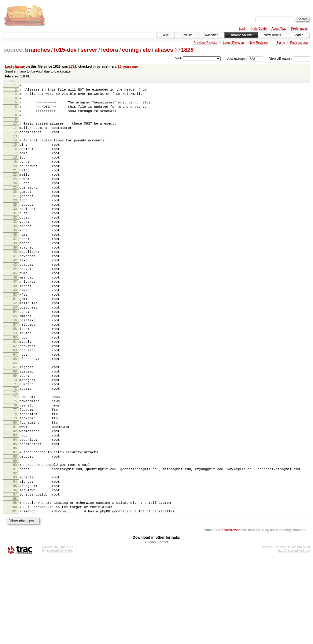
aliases (164, 50)
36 (15, 265)
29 (15, 228)
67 (15, 425)
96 (15, 571)
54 (15, 358)
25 (15, 208)
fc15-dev (65, 50)
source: (14, 50)
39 (15, 280)
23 (15, 197)
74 (15, 460)
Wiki (166, 35)
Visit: (179, 58)
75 (15, 465)
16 (15, 161)
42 (15, 296)
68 (15, 430)
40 (15, 286)
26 (15, 213)
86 (15, 522)
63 (15, 405)
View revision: (236, 59)
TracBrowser (232, 615)
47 (15, 322)
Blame (281, 43)
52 (15, 348)
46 (15, 317)
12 (15, 141)
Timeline (187, 35)
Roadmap (212, 35)
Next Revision (258, 43)
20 (15, 182)
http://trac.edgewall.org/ (294, 636)
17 (15, 166)
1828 (187, 50)
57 (15, 374)
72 (15, 451)
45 (15, 312)
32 (15, 244)
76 (15, 470)
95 (15, 566)
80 (15, 491)
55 (15, 364)
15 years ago (128, 66)
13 (15, 146)
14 (15, 150)
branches (38, 50)
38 (15, 275)
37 (15, 270)
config (130, 50)
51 (15, 343)
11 (15, 136)
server (89, 50)
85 (15, 517)
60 (15, 390)
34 (15, 254)
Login (243, 29)
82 (15, 502)
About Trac (279, 29)
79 (15, 486)
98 (15, 581)
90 (15, 541)
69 (15, 435)
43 (15, 301)
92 (15, 551)
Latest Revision (233, 43)
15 (15, 155)
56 (15, 369)
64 (15, 410)
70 (15, 440)
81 (15, 496)
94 (15, 560)
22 (15, 192)
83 (15, 507)
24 (15, 202)
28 (15, 223)
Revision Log (299, 43)
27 (15, 218)
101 (14, 596)
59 (15, 384)
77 (15, 476)
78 (15, 481)
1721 (73, 66)
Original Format (156, 627)
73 (15, 456)
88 (15, 532)
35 (15, 260)
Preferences (300, 29)
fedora (110, 50)
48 (15, 327)
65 (15, 416)
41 (15, 291)
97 (15, 576)
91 (15, 546)
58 (15, 379)
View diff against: (290, 59)
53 (15, 353)
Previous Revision (206, 43)
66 (15, 421)
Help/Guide (259, 29)
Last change (15, 66)
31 (15, 239)
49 (15, 332)
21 (15, 187)
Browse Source (241, 35)
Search (298, 35)
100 (14, 590)
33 (15, 249)
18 (15, 171)
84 (15, 512)
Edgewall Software (59, 636)
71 (15, 446)
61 (15, 395)
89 (15, 537)
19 (15, 176)
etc (147, 50)
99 (15, 585)
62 (15, 400)
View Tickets (272, 35)
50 (15, 338)
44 (15, 306)
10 (15, 131)
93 (15, 555)
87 (15, 526)
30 (15, 234)
